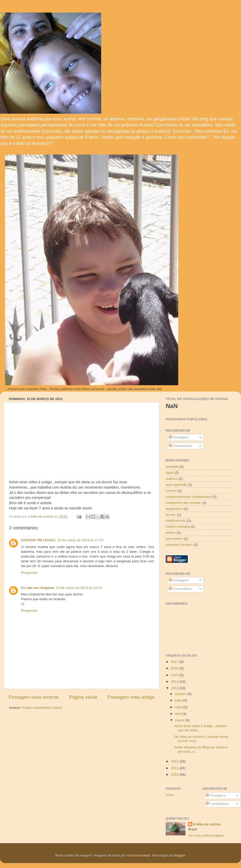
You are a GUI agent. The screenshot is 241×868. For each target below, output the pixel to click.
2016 (175, 668)
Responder (29, 573)
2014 (175, 682)
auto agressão (176, 485)
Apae (170, 473)
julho (179, 700)
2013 (175, 688)
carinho (171, 491)
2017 (175, 662)
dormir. (171, 515)
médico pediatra (178, 527)
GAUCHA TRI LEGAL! (38, 540)
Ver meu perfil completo (206, 836)
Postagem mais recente (34, 697)
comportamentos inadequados (189, 497)
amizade (172, 467)
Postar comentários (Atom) (42, 708)
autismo (172, 479)
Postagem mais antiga (131, 697)
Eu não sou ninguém (38, 588)
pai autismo (174, 539)
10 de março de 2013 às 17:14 (80, 540)
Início (170, 795)
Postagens (179, 437)
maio (179, 707)
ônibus (171, 533)
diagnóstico (174, 509)
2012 (175, 761)
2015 (175, 675)
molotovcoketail (138, 855)
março (180, 720)
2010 (175, 775)
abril (179, 714)
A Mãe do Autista (207, 824)
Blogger (179, 855)
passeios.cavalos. (179, 545)
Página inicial (83, 697)
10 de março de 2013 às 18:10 (79, 588)
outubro (181, 694)
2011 (175, 768)
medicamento (176, 521)
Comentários (180, 446)
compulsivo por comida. (184, 503)
